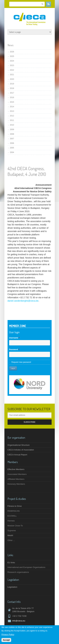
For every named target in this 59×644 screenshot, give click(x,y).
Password (14, 350)
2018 (12, 88)
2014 (12, 107)
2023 (12, 65)
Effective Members (16, 469)
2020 (12, 79)
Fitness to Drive (15, 506)
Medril (10, 535)
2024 (12, 61)
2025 (12, 56)
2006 (12, 143)
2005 (12, 148)
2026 (12, 52)
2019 (12, 84)
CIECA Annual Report (17, 455)
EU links (11, 563)
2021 (12, 75)
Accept (6, 640)
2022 (12, 70)
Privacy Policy (8, 634)
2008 (12, 134)
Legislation (12, 587)
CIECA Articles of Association (21, 450)
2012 (12, 116)
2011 (12, 120)
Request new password (21, 362)
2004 (12, 152)
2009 (12, 129)
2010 (12, 125)
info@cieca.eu (19, 621)
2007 (12, 139)
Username (14, 338)
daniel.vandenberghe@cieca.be (23, 301)
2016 (12, 97)
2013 (12, 111)
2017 (12, 93)
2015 (12, 102)
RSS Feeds (48, 4)
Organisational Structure (19, 445)
